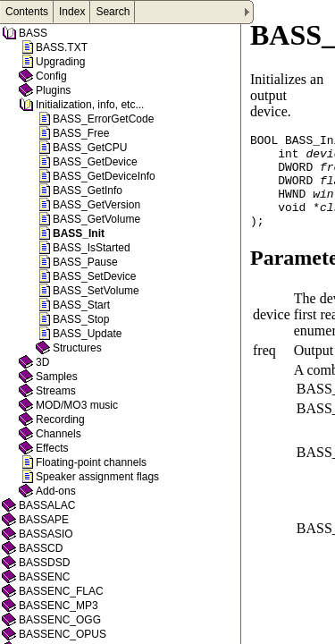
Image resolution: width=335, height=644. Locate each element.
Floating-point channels (91, 462)
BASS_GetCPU (90, 148)
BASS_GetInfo (88, 191)
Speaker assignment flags (97, 477)
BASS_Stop (81, 319)
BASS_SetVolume (96, 291)
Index (72, 12)
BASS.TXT (62, 47)
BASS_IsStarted (92, 248)
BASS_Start (81, 305)
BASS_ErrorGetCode (103, 119)
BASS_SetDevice (94, 276)
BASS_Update (87, 334)
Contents (27, 12)
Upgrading (60, 62)
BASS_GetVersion (96, 205)
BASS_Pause (85, 262)
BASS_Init (79, 233)
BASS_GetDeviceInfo (104, 176)
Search (113, 12)
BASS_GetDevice (95, 162)
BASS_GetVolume (96, 219)
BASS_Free (81, 133)
